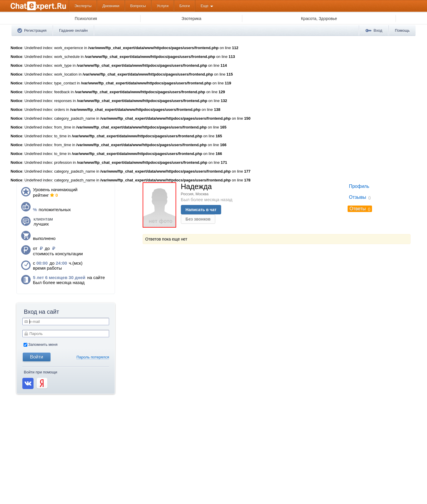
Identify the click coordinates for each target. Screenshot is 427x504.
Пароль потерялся (93, 357)
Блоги (185, 6)
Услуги (163, 6)
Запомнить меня (40, 344)
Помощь (402, 30)
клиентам (43, 219)
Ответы (357, 209)
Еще (204, 6)
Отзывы (357, 197)
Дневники (111, 6)
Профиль (359, 186)
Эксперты (83, 6)
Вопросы (138, 6)
